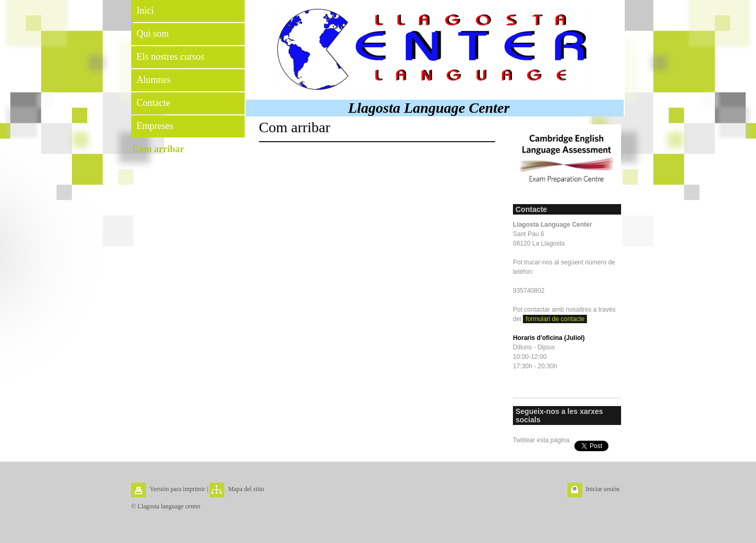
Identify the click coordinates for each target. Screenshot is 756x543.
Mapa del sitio (246, 489)
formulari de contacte (555, 319)
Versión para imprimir (177, 489)
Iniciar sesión (603, 489)
